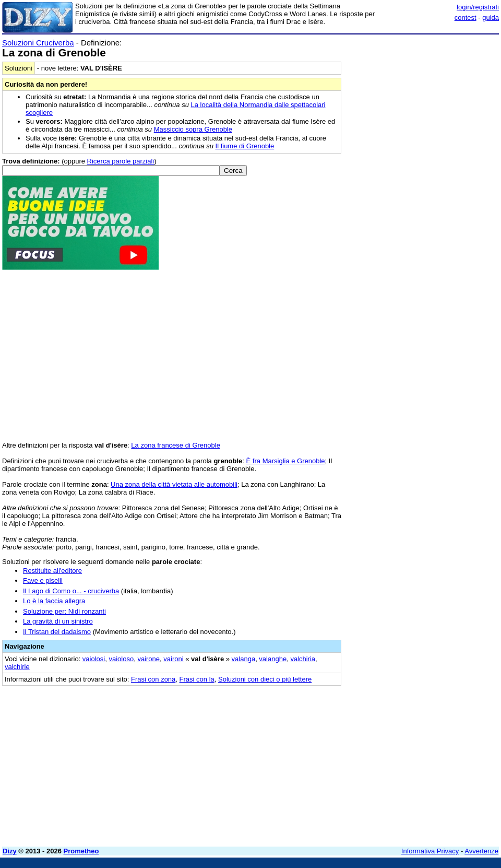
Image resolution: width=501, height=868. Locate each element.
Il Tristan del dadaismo (57, 632)
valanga (244, 659)
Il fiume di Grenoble (245, 146)
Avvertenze (481, 851)
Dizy (10, 851)
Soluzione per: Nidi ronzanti (64, 611)
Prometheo (81, 851)
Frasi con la (197, 679)
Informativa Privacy (430, 851)
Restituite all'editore (52, 571)
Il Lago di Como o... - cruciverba (71, 591)
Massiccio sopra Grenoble (193, 129)
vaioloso (121, 659)
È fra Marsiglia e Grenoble (286, 461)
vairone (148, 659)
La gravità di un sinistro (58, 621)
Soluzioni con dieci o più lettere (265, 679)
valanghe (273, 659)
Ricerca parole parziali (121, 161)
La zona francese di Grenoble (176, 445)
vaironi (173, 659)
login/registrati (478, 7)
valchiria (303, 659)
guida (491, 17)
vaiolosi (94, 659)
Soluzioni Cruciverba (38, 43)
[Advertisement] (421, 103)
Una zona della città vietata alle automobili (174, 484)
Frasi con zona (153, 679)
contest (466, 17)
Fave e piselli (43, 580)
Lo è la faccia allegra (54, 601)
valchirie (17, 667)
